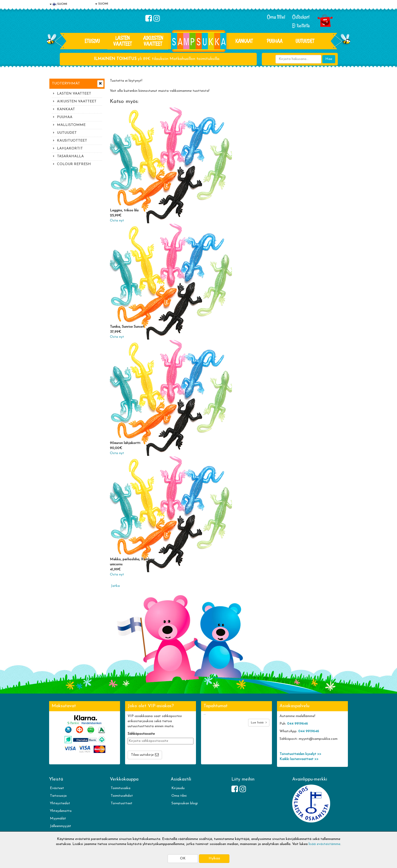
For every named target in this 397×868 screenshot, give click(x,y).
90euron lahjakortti (125, 443)
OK (183, 859)
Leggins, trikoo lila (124, 210)
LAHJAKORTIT (70, 149)
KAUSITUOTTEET (72, 141)
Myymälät (58, 819)
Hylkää (214, 859)
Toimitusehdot (122, 796)
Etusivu (92, 41)
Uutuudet (305, 41)
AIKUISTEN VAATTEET (153, 41)
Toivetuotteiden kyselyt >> (300, 754)
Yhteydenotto (61, 811)
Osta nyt (117, 221)
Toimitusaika (121, 788)
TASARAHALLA (70, 156)
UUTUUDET (67, 133)
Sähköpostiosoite (141, 734)
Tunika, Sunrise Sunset (127, 327)
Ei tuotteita (301, 26)
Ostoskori (301, 17)
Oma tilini (276, 17)
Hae (329, 59)
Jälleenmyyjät (61, 826)
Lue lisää (259, 722)
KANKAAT (244, 41)
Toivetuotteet (122, 803)
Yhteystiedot (60, 803)
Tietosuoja (58, 796)
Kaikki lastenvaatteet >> (299, 759)
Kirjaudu (178, 788)
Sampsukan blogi (185, 803)
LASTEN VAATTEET (123, 41)
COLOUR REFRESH (74, 164)
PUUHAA (275, 41)
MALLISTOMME (71, 125)
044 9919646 (297, 724)
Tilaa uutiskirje (142, 755)
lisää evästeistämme (324, 844)
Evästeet (57, 788)
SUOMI (102, 4)
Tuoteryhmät (66, 84)
